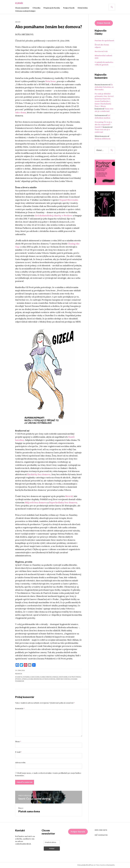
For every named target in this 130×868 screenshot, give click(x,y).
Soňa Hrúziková (35, 679)
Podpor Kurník (69, 8)
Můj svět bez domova (36, 502)
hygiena (27, 677)
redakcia (19, 674)
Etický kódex (83, 8)
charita (19, 677)
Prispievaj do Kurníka (52, 8)
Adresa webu (20, 762)
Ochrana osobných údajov (25, 11)
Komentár (20, 708)
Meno (18, 741)
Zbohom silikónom (103, 139)
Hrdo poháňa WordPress (86, 865)
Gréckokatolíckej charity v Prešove (54, 215)
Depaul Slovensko (69, 200)
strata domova (49, 679)
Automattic (111, 865)
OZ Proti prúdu (75, 677)
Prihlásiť (52, 849)
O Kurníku (36, 8)
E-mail (18, 752)
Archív (18, 22)
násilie (56, 677)
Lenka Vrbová (46, 677)
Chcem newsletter (22, 8)
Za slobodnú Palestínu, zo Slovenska (104, 87)
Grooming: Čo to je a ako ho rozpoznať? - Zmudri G (103, 124)
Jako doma (21, 112)
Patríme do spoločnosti (104, 40)
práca (25, 679)
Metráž (69, 496)
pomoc (19, 679)
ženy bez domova (63, 679)
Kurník (19, 3)
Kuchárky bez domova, (39, 474)
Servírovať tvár (101, 51)
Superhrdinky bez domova (63, 502)
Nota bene (51, 81)
